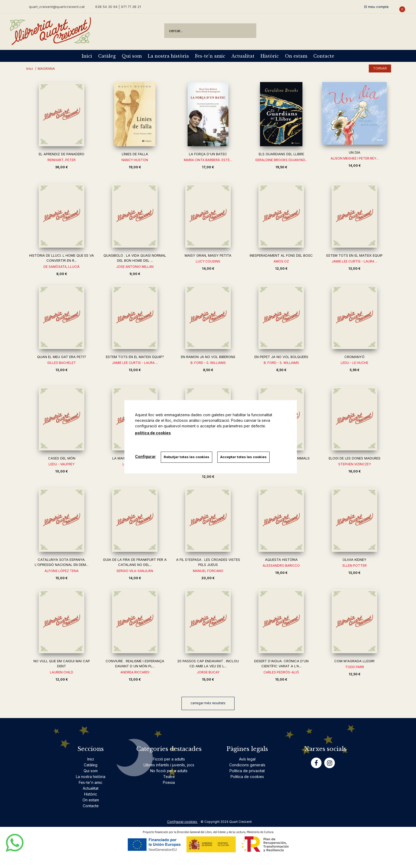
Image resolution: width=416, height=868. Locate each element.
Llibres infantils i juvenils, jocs (169, 765)
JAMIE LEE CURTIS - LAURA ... (355, 261)
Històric (270, 56)
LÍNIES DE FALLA (135, 154)
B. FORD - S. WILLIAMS (208, 363)
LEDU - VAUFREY (62, 464)
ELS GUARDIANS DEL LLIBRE (281, 154)
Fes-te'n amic (210, 56)
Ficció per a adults (169, 759)
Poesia (169, 782)
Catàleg (107, 56)
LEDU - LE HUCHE (354, 363)
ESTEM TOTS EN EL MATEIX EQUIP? (135, 357)
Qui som (132, 56)
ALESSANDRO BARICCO (281, 566)
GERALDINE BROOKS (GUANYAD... (281, 160)
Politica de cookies (247, 777)
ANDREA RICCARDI (135, 672)
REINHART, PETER (62, 160)
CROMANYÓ (354, 357)
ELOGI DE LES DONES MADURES (355, 458)
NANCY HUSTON (135, 160)
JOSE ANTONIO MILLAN (135, 267)
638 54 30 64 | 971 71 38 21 (118, 7)
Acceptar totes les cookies (244, 457)
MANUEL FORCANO (208, 571)
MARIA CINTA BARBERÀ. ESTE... (208, 160)
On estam (296, 56)
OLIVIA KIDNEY (354, 560)
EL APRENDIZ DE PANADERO (62, 154)
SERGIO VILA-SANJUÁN (135, 571)
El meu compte (376, 7)
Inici (87, 56)
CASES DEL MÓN (62, 458)
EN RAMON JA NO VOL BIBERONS (208, 357)
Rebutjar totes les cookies (187, 457)
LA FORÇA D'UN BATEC (208, 154)
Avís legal (247, 759)
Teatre (169, 777)
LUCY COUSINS (208, 261)
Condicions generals (247, 765)
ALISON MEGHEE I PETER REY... (355, 158)
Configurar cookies (183, 822)
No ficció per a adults (169, 771)
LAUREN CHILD (62, 672)
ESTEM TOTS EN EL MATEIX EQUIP (354, 255)
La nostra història (168, 56)
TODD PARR (355, 667)
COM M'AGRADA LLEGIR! (354, 661)
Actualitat (243, 56)
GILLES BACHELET (62, 363)
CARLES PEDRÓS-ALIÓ (281, 672)
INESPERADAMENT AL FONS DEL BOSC (281, 255)
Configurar (145, 456)
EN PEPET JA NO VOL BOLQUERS (281, 357)
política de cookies (153, 433)
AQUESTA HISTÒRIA (281, 560)
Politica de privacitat (247, 771)
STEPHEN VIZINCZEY (355, 464)
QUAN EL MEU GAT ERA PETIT (62, 357)
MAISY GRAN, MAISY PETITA (208, 255)
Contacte (324, 56)
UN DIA (355, 152)
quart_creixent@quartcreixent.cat (57, 7)
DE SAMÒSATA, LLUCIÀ (62, 267)
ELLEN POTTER (355, 566)
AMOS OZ (281, 261)
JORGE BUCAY (208, 672)
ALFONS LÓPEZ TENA (62, 571)
